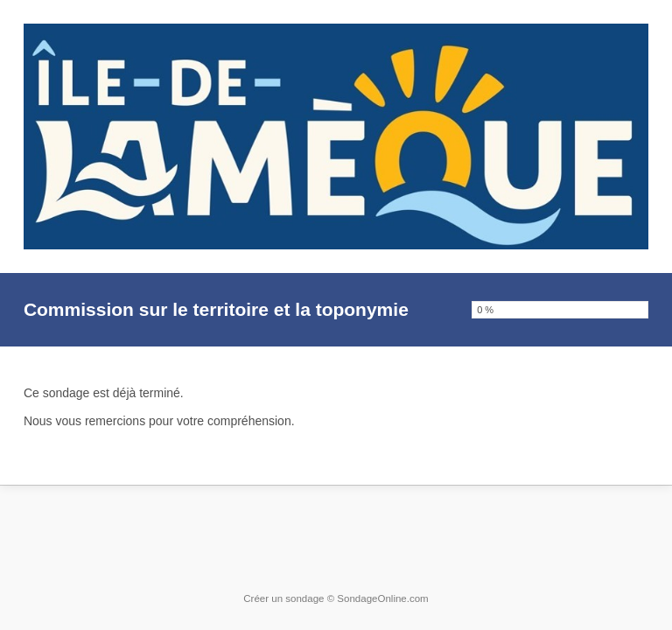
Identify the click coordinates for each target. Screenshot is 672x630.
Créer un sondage (283, 598)
